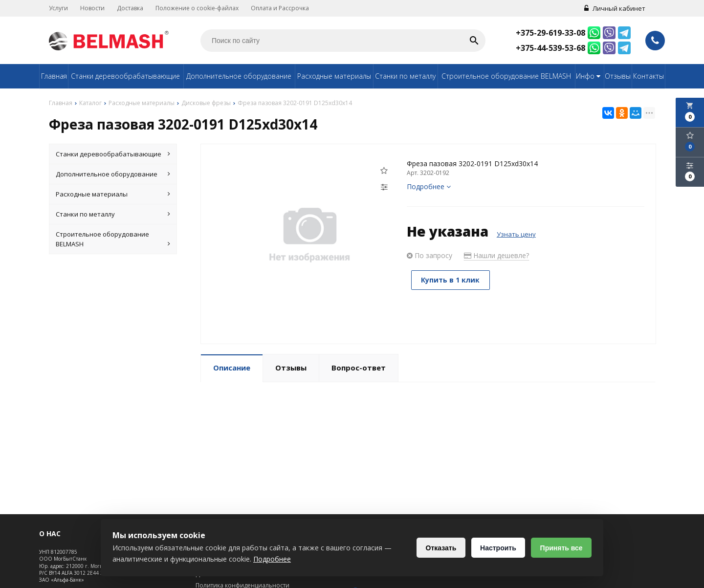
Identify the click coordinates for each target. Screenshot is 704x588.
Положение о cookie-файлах (197, 8)
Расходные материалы (334, 76)
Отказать (440, 548)
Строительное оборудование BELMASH (506, 76)
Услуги (58, 8)
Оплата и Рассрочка (280, 8)
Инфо (589, 76)
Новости (92, 8)
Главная (54, 76)
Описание (232, 368)
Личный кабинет (615, 8)
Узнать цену (516, 234)
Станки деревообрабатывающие (125, 76)
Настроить (497, 548)
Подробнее (429, 186)
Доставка (130, 8)
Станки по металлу (405, 76)
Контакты (649, 76)
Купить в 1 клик (451, 280)
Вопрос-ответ (359, 368)
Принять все (561, 548)
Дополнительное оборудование (239, 76)
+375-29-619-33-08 (550, 33)
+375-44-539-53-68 (550, 48)
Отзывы (618, 76)
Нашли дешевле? (496, 255)
